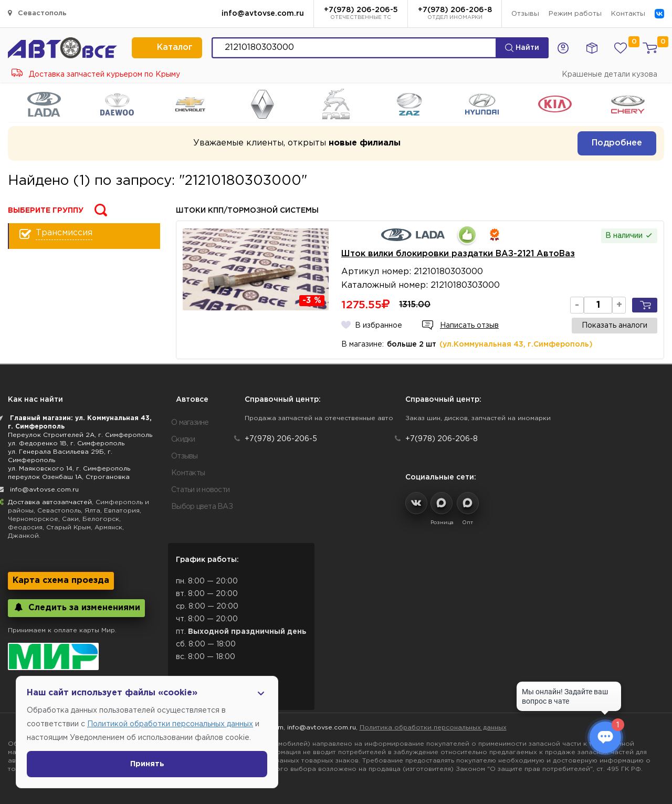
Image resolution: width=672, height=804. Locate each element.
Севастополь (37, 13)
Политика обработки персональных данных (433, 728)
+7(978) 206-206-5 (361, 14)
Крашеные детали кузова (610, 75)
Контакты (628, 14)
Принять (147, 764)
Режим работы (575, 14)
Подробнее (617, 143)
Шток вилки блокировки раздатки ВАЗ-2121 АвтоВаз (458, 254)
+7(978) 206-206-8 (455, 14)
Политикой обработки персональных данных (170, 724)
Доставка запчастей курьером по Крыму (96, 75)
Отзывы (525, 14)
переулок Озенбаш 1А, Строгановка (69, 477)
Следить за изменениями (76, 607)
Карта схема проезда (61, 581)
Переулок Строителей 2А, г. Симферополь (80, 435)
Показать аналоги (615, 326)
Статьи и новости (200, 490)
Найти (522, 48)
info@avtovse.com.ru (263, 14)
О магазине (190, 423)
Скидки (183, 440)
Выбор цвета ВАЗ (202, 507)
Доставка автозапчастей (50, 502)
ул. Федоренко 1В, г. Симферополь (66, 443)
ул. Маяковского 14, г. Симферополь (69, 469)
